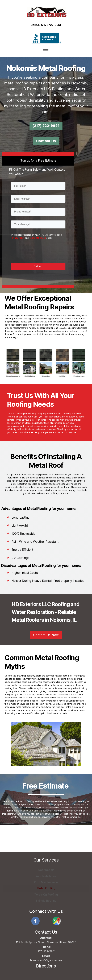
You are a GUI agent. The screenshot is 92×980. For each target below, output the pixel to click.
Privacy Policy (18, 234)
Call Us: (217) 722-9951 (46, 20)
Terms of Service (38, 234)
